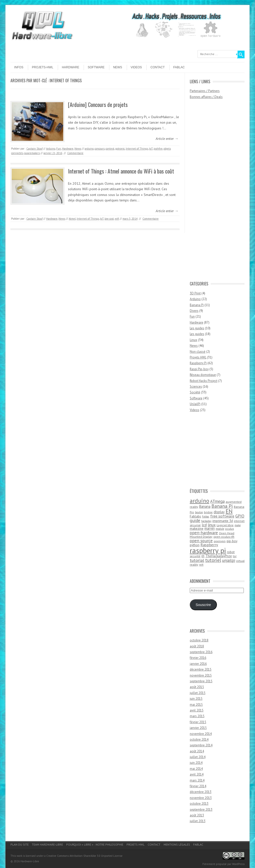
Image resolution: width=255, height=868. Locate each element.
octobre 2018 (199, 640)
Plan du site (20, 844)
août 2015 (197, 687)
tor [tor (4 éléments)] (235, 556)
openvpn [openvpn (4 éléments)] (220, 541)
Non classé (198, 352)
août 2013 (197, 815)
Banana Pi (197, 305)
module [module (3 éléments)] (220, 529)
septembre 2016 (201, 652)
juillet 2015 (198, 693)
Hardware (70, 67)
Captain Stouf (34, 149)
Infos (19, 67)
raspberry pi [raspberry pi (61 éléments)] (208, 550)
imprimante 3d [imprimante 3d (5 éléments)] (223, 521)
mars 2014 (197, 780)
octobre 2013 (199, 804)
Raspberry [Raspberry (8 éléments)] (209, 545)
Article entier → (167, 139)
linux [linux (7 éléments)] (212, 525)
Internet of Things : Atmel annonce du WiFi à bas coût (121, 171)
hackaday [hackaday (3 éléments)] (206, 521)
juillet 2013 (198, 821)
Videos (136, 67)
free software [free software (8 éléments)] (222, 516)
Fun (59, 149)
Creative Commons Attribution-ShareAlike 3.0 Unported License (84, 856)
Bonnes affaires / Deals (206, 97)
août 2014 (197, 751)
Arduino (51, 149)
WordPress (238, 864)
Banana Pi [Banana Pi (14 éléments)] (222, 506)
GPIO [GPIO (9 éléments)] (240, 516)
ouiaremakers (32, 153)
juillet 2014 (198, 757)
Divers (194, 311)
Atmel (72, 219)
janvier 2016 (198, 664)
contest (110, 149)
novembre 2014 (201, 734)
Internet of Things (137, 149)
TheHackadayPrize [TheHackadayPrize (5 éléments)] (219, 556)
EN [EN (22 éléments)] (229, 511)
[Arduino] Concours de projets (98, 104)
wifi (117, 219)
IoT (151, 149)
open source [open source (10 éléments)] (201, 541)
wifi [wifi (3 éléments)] (201, 565)
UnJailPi (195, 404)
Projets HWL (198, 357)
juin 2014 (196, 763)
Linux (193, 340)
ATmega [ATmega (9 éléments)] (217, 501)
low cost (109, 219)
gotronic (120, 149)
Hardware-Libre (30, 861)
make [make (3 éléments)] (238, 525)
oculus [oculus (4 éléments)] (229, 529)
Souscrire (203, 605)
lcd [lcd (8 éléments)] (204, 525)
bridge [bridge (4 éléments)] (208, 512)
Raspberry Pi (198, 363)
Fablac (179, 67)
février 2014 (198, 786)
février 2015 (198, 722)
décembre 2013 (201, 792)
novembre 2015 (201, 675)
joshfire (158, 149)
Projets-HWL (43, 67)
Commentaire (75, 153)
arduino (89, 149)
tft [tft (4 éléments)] (203, 556)
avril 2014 (197, 774)
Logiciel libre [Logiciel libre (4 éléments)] (225, 525)
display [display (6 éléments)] (219, 512)
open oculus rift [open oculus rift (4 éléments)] (224, 537)
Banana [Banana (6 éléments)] (205, 506)
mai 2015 (196, 705)
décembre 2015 (201, 669)
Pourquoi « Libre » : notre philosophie (95, 844)
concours (100, 149)
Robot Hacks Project (204, 381)
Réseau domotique (203, 375)
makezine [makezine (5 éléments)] (197, 528)
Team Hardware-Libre (47, 844)
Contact (158, 67)
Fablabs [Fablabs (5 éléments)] (195, 516)
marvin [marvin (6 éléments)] (210, 528)
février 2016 (198, 658)
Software (96, 67)
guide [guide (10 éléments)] (195, 520)
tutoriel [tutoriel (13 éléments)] (213, 560)
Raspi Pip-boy (199, 369)
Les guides (197, 328)
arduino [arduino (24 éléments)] (199, 501)
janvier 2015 (198, 728)
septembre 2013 (201, 810)
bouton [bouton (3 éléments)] (199, 512)
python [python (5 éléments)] (195, 545)
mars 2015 (197, 716)
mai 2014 (196, 769)
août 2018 (197, 646)
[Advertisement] (210, 192)
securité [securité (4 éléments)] (195, 556)
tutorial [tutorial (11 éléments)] (197, 560)
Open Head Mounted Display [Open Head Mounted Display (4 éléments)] (212, 535)
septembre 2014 (201, 745)
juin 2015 (196, 699)
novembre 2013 (201, 798)
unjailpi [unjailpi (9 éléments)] (229, 560)
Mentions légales (177, 844)
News (118, 67)
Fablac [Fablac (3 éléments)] (206, 517)
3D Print (195, 293)
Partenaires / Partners (205, 91)
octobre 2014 (199, 739)
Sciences (196, 387)
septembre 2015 (201, 681)
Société (195, 392)
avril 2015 (197, 710)
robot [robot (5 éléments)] (231, 552)
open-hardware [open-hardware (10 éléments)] (204, 533)
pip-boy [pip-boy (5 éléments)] (232, 541)
